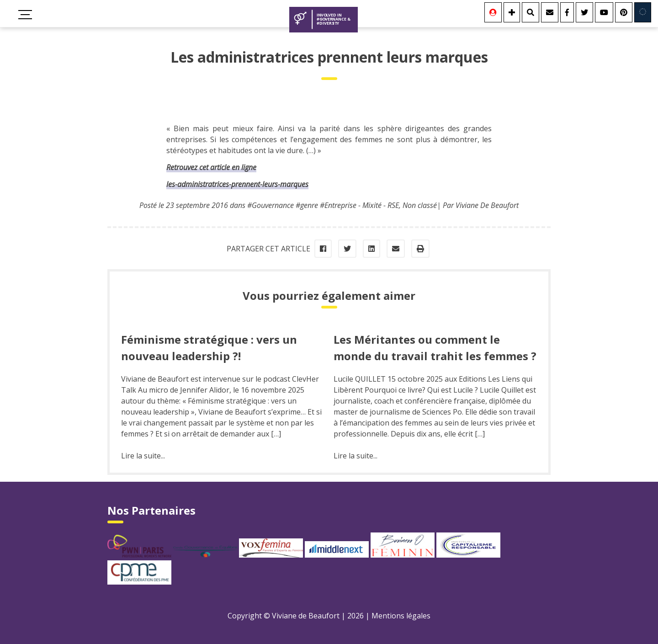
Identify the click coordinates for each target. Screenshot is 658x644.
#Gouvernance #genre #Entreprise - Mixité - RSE (323, 205)
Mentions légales (401, 616)
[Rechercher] (531, 12)
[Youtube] (604, 12)
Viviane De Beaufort (487, 205)
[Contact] (550, 12)
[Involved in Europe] (643, 12)
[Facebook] (567, 12)
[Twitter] (584, 12)
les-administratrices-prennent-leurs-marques (237, 184)
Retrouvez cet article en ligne (211, 167)
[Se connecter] (493, 12)
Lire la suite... (143, 456)
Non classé (420, 205)
